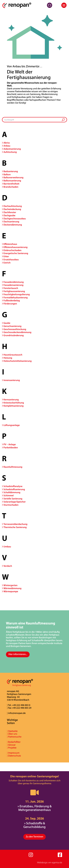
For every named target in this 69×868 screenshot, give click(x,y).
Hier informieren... (18, 654)
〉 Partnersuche (14, 737)
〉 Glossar (11, 745)
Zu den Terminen (34, 837)
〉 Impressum (13, 753)
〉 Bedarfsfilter (14, 742)
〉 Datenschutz (14, 756)
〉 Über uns (12, 734)
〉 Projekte (12, 748)
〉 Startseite (12, 731)
